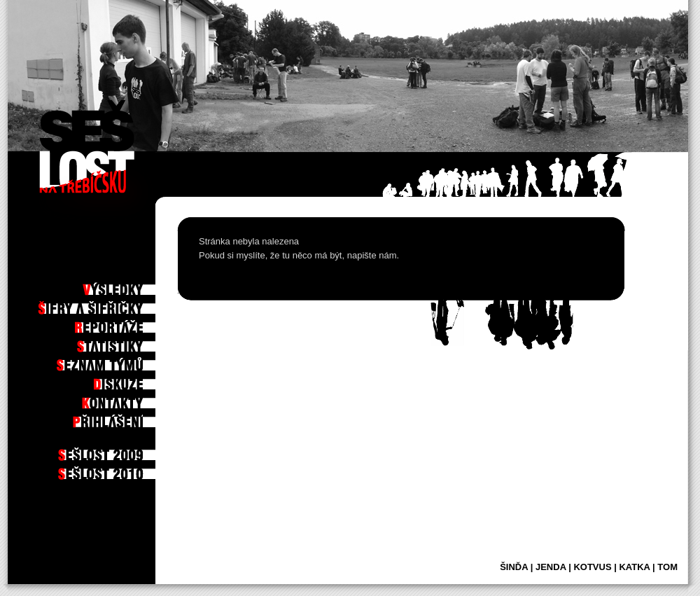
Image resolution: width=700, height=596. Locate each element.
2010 (139, 470)
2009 (139, 451)
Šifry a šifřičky (118, 305)
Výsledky (131, 286)
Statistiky (129, 342)
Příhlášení (128, 418)
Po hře (136, 267)
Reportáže (128, 324)
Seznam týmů (124, 361)
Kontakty (131, 399)
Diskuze (134, 380)
